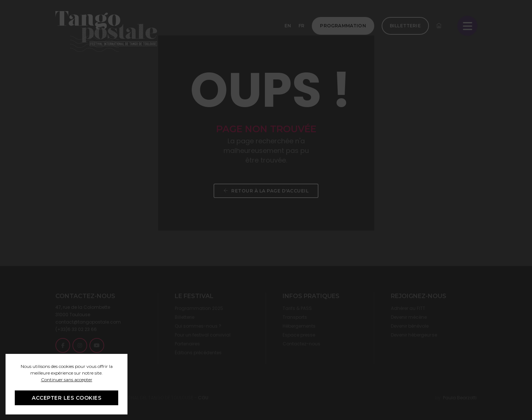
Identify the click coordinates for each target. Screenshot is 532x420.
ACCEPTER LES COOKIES (66, 398)
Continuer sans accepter (67, 380)
